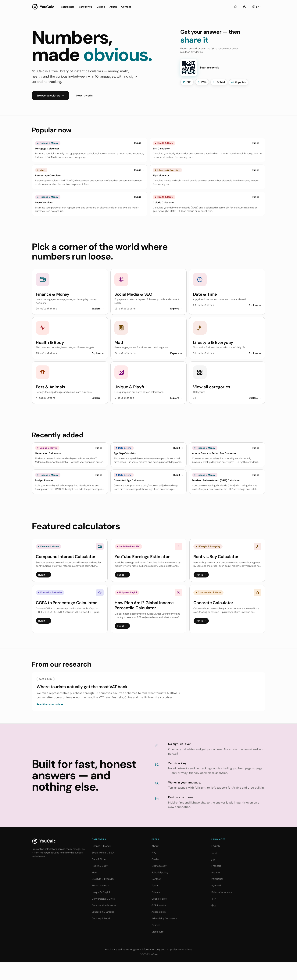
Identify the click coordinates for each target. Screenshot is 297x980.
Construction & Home (104, 923)
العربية (215, 870)
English (216, 864)
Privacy (156, 910)
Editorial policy (160, 890)
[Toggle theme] (245, 7)
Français (216, 883)
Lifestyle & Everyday (103, 897)
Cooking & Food (101, 936)
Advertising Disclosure (164, 936)
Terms (155, 903)
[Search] (235, 7)
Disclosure (157, 949)
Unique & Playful (101, 910)
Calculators (68, 7)
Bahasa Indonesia (222, 910)
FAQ (154, 870)
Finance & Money (101, 864)
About (113, 7)
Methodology (159, 883)
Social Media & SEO (103, 870)
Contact (126, 7)
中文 (214, 923)
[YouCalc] (43, 7)
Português (217, 897)
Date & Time (99, 877)
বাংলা (214, 916)
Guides (101, 7)
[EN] (258, 7)
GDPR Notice (159, 923)
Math (95, 890)
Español (216, 890)
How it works (84, 96)
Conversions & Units (103, 916)
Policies (156, 943)
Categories (86, 7)
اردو (213, 877)
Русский (216, 903)
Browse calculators (51, 96)
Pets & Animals (100, 903)
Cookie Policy (159, 916)
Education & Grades (103, 930)
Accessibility (159, 930)
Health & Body (100, 883)
